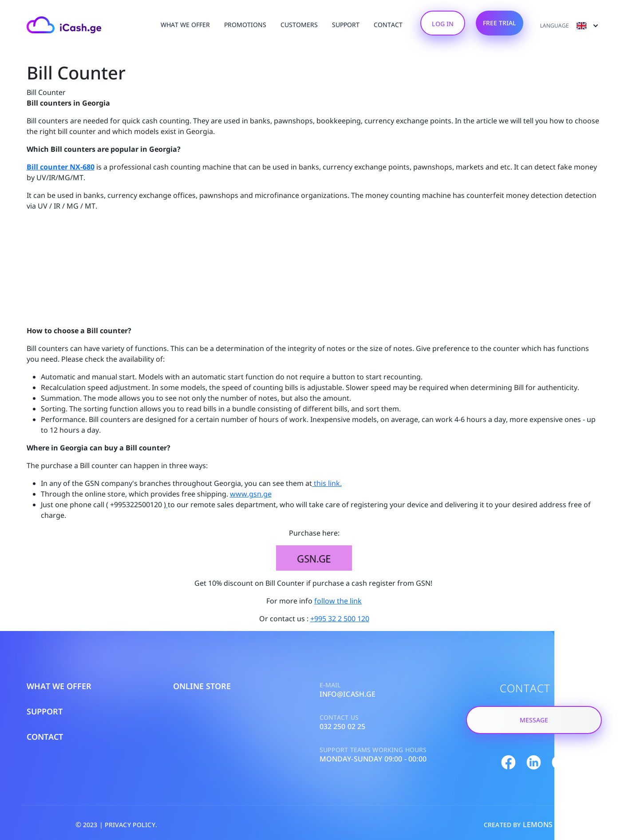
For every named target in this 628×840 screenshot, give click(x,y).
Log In (443, 24)
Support (346, 25)
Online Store (202, 686)
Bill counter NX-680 (61, 167)
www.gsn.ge (251, 494)
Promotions (245, 25)
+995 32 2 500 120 (340, 619)
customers (299, 25)
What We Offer (185, 25)
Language (569, 26)
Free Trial (500, 23)
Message (534, 720)
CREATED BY (518, 824)
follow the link (338, 601)
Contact (388, 25)
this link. (327, 483)
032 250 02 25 (343, 726)
